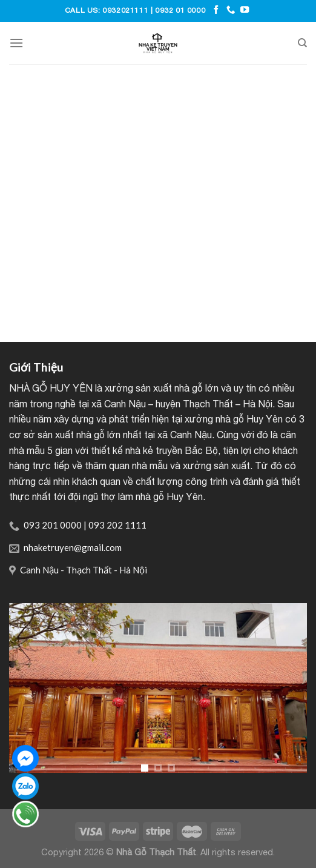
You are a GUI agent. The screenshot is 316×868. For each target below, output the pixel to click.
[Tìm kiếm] (302, 43)
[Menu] (16, 43)
